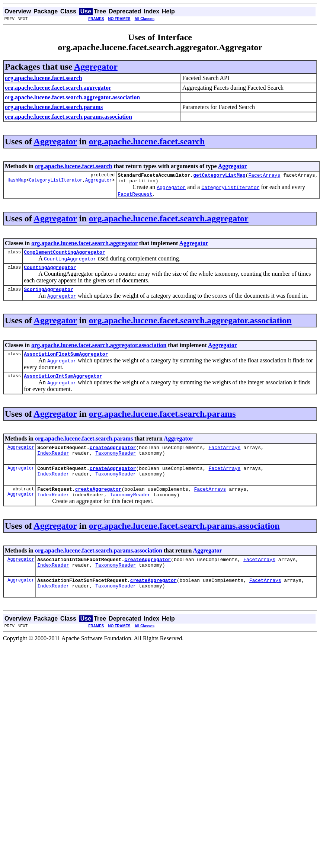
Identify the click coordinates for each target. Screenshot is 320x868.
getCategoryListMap (219, 176)
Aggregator (96, 67)
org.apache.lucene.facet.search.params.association (184, 540)
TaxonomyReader (116, 463)
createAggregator (113, 456)
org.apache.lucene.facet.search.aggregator (169, 221)
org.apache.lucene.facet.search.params (162, 422)
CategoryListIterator (56, 182)
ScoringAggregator (49, 295)
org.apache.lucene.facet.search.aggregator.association (190, 326)
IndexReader (53, 463)
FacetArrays (264, 176)
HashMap (17, 182)
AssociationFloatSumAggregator (66, 361)
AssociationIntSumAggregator (63, 384)
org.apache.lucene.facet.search (147, 141)
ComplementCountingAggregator (64, 255)
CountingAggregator (50, 272)
